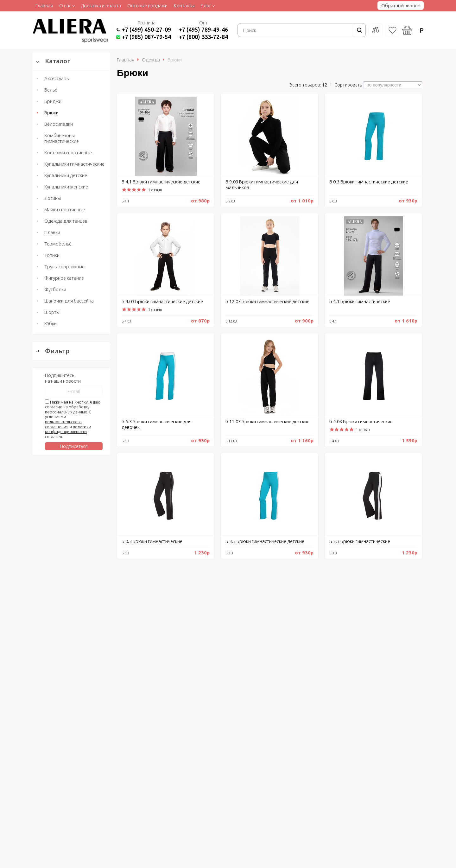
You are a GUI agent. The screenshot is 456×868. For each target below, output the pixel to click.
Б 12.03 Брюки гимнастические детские (267, 301)
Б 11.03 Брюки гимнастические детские (267, 421)
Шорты (52, 312)
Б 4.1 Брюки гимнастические (360, 301)
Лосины (53, 198)
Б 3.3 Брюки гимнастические (360, 541)
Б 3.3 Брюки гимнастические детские (265, 541)
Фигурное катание (64, 278)
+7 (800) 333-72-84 (203, 37)
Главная (44, 6)
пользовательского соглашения (63, 689)
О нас (65, 6)
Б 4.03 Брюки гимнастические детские (162, 301)
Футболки (55, 289)
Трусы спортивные (64, 267)
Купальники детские (66, 175)
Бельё (51, 90)
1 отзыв (155, 190)
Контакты (184, 6)
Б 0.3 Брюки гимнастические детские (369, 182)
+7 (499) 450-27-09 (146, 29)
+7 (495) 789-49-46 (203, 29)
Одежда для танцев (66, 221)
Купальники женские (66, 187)
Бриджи (53, 101)
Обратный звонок (401, 6)
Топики (52, 255)
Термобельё (58, 244)
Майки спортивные (65, 210)
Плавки (52, 232)
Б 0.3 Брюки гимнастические (152, 541)
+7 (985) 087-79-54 (146, 37)
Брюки (51, 113)
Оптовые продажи (147, 6)
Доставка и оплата (101, 6)
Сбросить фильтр (71, 613)
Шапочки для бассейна (69, 301)
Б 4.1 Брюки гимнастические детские (161, 182)
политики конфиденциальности (68, 694)
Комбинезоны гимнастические (62, 138)
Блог (206, 6)
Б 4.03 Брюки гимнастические (361, 421)
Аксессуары (57, 78)
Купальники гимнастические (74, 164)
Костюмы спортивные (68, 153)
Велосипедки (59, 124)
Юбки (51, 324)
